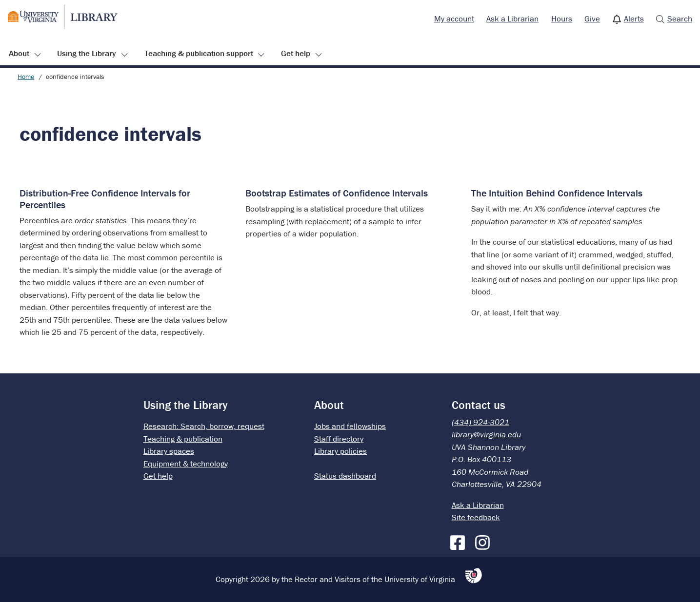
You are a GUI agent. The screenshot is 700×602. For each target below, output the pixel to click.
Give (592, 19)
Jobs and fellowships (350, 426)
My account (454, 19)
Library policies (340, 451)
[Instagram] (485, 541)
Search (680, 19)
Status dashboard (345, 476)
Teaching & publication (183, 439)
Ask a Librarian (512, 19)
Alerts (634, 19)
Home (26, 77)
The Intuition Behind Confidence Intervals (557, 193)
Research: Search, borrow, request (204, 426)
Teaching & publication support (199, 53)
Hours (562, 19)
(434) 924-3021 (480, 422)
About (19, 53)
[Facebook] (460, 541)
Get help (296, 53)
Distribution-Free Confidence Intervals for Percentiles (105, 198)
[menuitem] (454, 19)
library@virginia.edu (486, 434)
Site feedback (476, 517)
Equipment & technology (186, 464)
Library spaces (169, 451)
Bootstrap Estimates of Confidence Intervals (337, 193)
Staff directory (339, 439)
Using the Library (87, 53)
